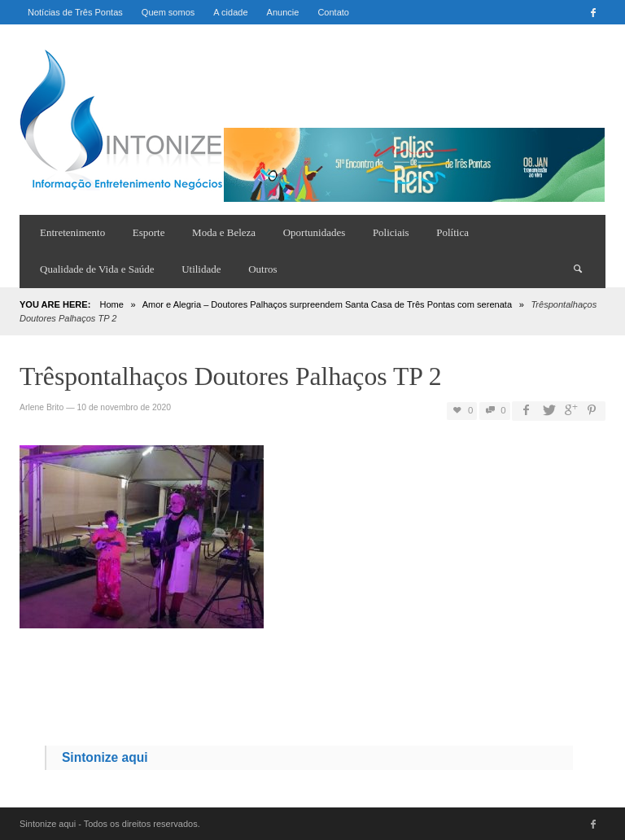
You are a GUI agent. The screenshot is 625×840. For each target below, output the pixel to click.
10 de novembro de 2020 (124, 407)
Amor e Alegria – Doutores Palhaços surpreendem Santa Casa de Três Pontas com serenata (327, 304)
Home (111, 304)
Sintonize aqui (105, 757)
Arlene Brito (42, 407)
